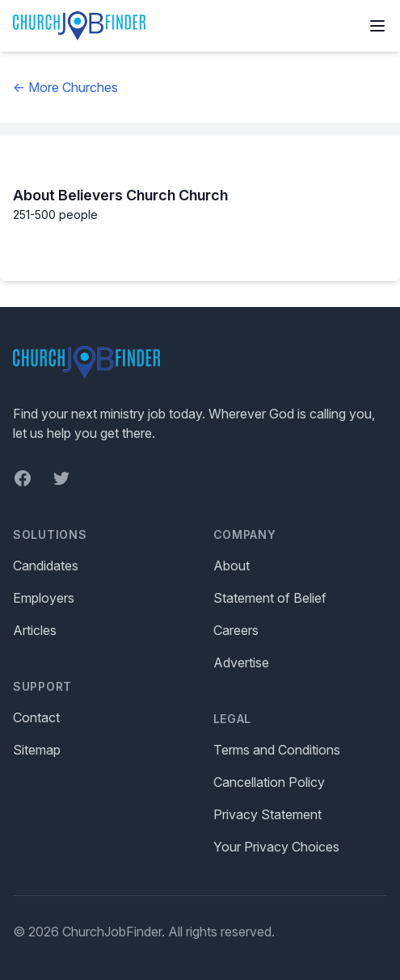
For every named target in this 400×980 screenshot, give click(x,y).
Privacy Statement (267, 814)
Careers (236, 630)
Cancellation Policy (269, 782)
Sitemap (37, 750)
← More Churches (65, 87)
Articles (35, 630)
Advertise (241, 662)
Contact (36, 717)
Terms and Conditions (277, 750)
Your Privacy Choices (276, 847)
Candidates (46, 566)
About (232, 566)
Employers (44, 598)
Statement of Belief (270, 598)
